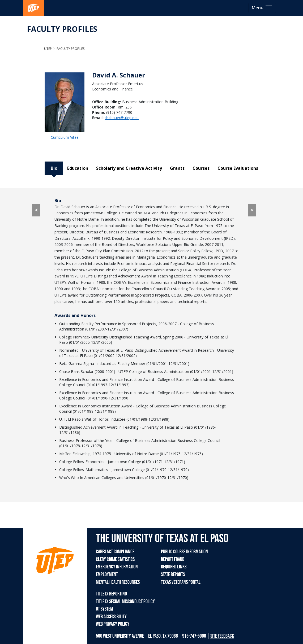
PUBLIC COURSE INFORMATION (184, 552)
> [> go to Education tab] (252, 210)
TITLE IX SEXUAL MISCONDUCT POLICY (125, 602)
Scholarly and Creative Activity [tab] (129, 168)
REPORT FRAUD (173, 559)
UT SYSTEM (104, 609)
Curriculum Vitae (65, 137)
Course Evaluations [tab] (238, 168)
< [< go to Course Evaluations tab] (36, 210)
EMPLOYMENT (107, 575)
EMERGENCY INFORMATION (117, 567)
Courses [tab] (201, 168)
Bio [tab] (54, 168)
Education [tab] (78, 168)
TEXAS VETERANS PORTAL (181, 582)
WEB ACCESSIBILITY (111, 617)
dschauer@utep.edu (122, 118)
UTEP (48, 49)
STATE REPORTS (173, 575)
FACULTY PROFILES (62, 29)
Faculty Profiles (71, 49)
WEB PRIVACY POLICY (113, 624)
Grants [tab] (177, 168)
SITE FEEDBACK (222, 636)
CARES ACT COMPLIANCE (115, 552)
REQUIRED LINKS (174, 567)
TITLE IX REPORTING (111, 594)
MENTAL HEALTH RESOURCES (118, 582)
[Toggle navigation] (262, 8)
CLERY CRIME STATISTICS (115, 559)
